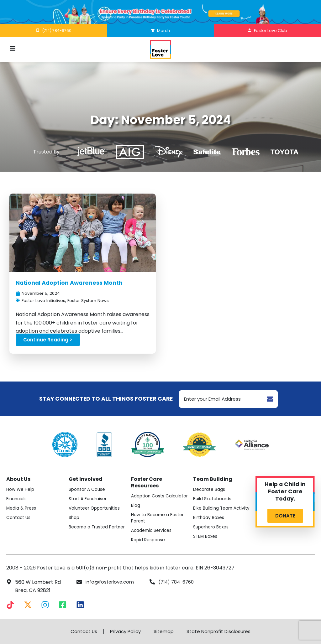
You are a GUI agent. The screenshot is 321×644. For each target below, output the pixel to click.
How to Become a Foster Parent (159, 519)
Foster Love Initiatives (46, 301)
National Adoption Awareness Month (74, 283)
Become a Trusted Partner (90, 525)
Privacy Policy (124, 631)
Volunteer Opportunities (96, 503)
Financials (17, 493)
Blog (136, 506)
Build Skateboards (214, 493)
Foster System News (95, 301)
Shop (74, 512)
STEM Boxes (206, 537)
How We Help (21, 484)
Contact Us (19, 512)
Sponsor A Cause (88, 484)
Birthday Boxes (210, 518)
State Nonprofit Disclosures (221, 631)
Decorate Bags (210, 484)
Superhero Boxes (212, 528)
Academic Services (153, 531)
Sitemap (164, 631)
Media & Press (22, 503)
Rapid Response (149, 541)
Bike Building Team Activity (214, 506)
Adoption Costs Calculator (149, 494)
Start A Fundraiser (89, 493)
